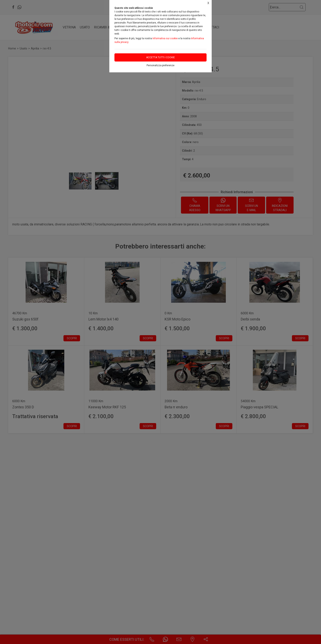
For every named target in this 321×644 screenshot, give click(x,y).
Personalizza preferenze (160, 65)
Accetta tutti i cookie (160, 57)
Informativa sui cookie (165, 38)
